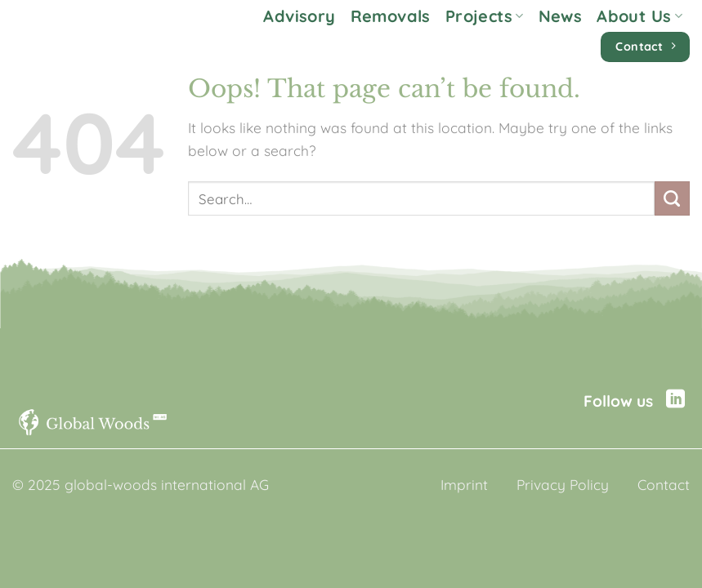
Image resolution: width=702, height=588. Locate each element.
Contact (664, 485)
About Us (639, 16)
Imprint (464, 485)
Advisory (299, 16)
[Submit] (672, 199)
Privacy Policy (563, 485)
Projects (485, 16)
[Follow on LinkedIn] (675, 400)
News (561, 16)
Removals (391, 16)
